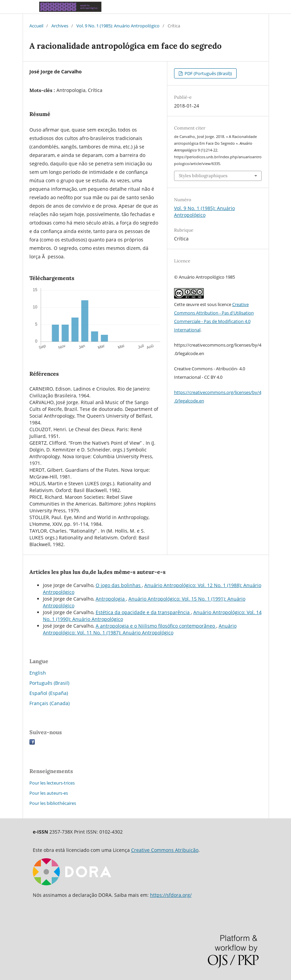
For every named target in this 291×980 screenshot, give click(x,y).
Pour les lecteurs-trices (52, 783)
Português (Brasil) (49, 683)
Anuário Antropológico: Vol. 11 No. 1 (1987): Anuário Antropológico (140, 629)
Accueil (36, 26)
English (38, 673)
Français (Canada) (50, 703)
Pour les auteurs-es (49, 793)
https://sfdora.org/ (171, 895)
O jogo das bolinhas (119, 585)
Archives (60, 26)
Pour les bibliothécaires (53, 803)
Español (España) (49, 693)
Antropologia (111, 599)
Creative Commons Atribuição (165, 850)
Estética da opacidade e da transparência (143, 612)
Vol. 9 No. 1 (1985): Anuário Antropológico (118, 26)
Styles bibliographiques (203, 176)
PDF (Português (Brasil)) (208, 73)
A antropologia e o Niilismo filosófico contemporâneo (156, 626)
